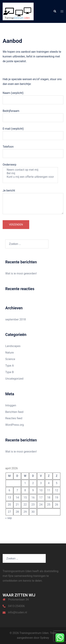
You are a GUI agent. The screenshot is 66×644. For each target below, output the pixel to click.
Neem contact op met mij (30, 170)
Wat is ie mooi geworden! (21, 273)
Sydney (45, 638)
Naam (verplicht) (33, 96)
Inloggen (11, 405)
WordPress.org (15, 425)
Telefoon (33, 150)
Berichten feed (14, 412)
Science (10, 359)
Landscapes (13, 346)
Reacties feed (14, 418)
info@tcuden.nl (18, 612)
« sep (9, 518)
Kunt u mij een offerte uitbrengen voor (30, 177)
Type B (10, 372)
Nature (10, 353)
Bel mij (30, 173)
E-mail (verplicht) (33, 132)
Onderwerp (30, 173)
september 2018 (15, 319)
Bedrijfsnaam (33, 114)
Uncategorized (14, 379)
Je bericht (33, 202)
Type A (10, 366)
